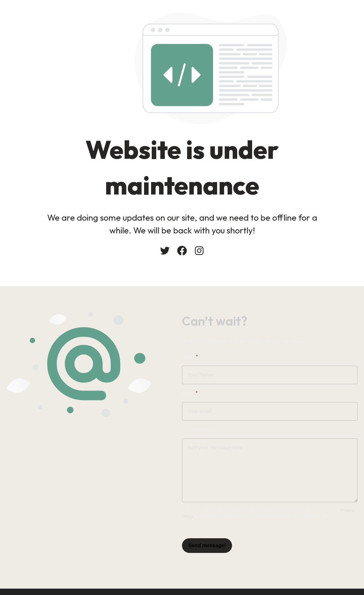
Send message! (207, 545)
